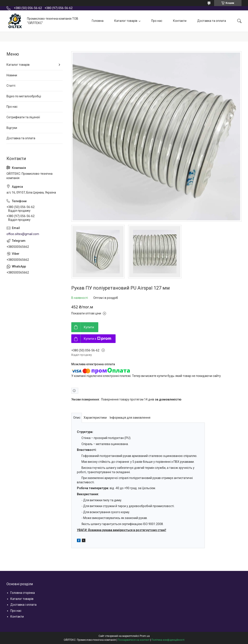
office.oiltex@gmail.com (23, 234)
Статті (11, 86)
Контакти (180, 21)
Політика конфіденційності (168, 640)
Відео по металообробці (24, 96)
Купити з (98, 339)
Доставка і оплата (23, 605)
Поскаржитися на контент (134, 640)
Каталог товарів (126, 21)
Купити (89, 327)
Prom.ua (145, 636)
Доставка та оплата (212, 21)
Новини (12, 75)
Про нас (157, 21)
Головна (98, 21)
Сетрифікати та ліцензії (23, 117)
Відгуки (12, 128)
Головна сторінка (23, 593)
